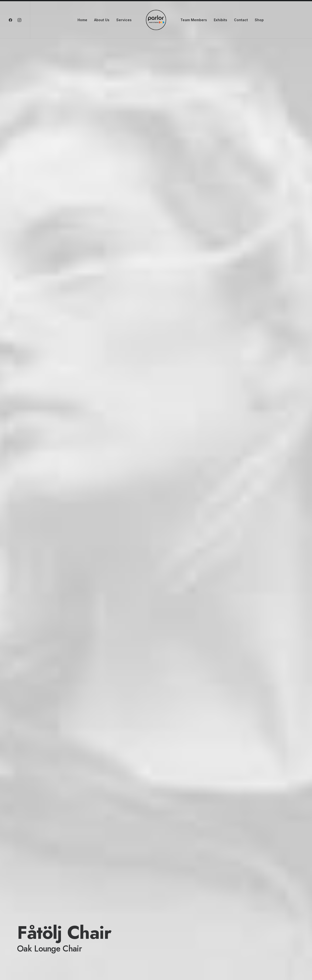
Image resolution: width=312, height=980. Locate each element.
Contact (241, 20)
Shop (259, 20)
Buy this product (40, 913)
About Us (102, 20)
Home (82, 20)
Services (124, 20)
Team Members (194, 20)
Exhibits (220, 20)
